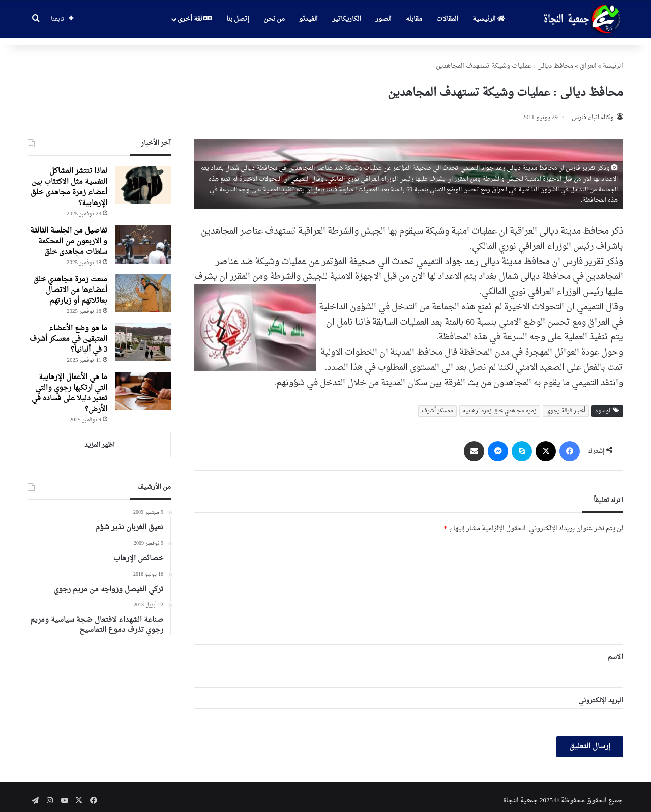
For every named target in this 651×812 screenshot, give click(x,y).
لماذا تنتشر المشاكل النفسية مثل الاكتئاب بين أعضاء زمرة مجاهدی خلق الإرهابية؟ (69, 180)
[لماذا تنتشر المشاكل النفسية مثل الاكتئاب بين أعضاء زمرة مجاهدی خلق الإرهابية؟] (143, 178)
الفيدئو (308, 19)
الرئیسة (613, 59)
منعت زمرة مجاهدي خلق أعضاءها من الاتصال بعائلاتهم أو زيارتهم (70, 283)
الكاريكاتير (347, 19)
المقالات (447, 19)
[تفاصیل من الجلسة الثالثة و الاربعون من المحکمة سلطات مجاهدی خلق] (143, 237)
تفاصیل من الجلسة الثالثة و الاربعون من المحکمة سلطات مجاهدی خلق (69, 234)
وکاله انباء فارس (593, 110)
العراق (588, 59)
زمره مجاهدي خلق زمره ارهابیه (500, 404)
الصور (383, 19)
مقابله (414, 19)
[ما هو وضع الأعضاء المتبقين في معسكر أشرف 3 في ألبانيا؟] (143, 335)
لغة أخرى (195, 19)
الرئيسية (489, 19)
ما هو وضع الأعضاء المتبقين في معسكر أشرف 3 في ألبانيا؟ (68, 332)
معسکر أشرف (437, 404)
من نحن (274, 19)
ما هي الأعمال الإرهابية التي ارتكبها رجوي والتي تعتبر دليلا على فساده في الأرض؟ (69, 386)
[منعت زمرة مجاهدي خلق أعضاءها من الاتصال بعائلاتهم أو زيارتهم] (143, 286)
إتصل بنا (238, 19)
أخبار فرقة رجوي (566, 404)
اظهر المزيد (100, 438)
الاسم (615, 650)
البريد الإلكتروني (601, 693)
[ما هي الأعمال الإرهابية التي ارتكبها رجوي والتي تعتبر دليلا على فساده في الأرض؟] (143, 384)
